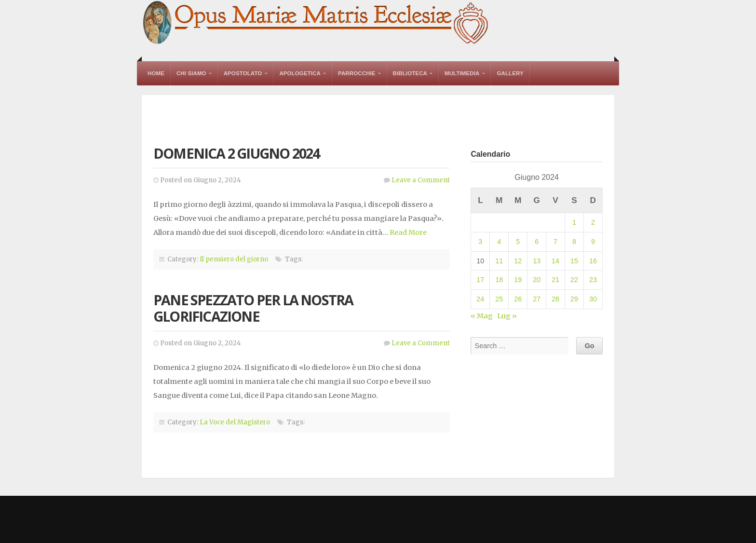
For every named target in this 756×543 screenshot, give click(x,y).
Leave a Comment (421, 180)
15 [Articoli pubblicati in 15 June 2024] (574, 261)
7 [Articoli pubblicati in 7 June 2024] (555, 242)
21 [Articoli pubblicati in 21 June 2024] (555, 280)
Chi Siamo (191, 73)
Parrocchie (357, 73)
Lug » (507, 316)
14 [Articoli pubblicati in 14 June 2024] (555, 261)
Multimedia (462, 73)
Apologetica (300, 73)
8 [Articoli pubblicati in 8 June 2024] (574, 242)
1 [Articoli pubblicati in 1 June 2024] (574, 222)
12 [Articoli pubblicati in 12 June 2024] (518, 261)
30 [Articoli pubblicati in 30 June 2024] (593, 299)
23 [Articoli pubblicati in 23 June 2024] (593, 280)
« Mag (482, 316)
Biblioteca (410, 73)
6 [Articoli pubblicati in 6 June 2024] (537, 242)
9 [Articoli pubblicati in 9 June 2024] (593, 242)
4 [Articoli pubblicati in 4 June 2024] (499, 242)
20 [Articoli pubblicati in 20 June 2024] (537, 280)
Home (156, 73)
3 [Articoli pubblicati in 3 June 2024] (480, 242)
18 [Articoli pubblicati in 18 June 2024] (499, 280)
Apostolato (243, 73)
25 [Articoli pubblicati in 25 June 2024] (499, 299)
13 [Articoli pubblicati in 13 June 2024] (537, 261)
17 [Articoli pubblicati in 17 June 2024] (480, 280)
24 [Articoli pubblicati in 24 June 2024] (480, 299)
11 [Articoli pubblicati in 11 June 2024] (499, 261)
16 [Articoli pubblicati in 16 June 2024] (593, 261)
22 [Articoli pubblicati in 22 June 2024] (574, 280)
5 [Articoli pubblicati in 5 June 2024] (518, 242)
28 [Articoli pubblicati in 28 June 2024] (555, 299)
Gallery (510, 73)
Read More (408, 232)
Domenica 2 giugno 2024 (236, 153)
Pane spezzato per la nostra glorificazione (253, 308)
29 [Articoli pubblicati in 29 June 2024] (574, 299)
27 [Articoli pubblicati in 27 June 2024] (537, 299)
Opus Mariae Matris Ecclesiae (316, 23)
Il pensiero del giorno (234, 259)
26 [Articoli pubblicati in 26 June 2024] (518, 299)
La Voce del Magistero (235, 422)
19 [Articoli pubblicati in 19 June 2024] (518, 280)
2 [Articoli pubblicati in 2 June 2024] (593, 222)
